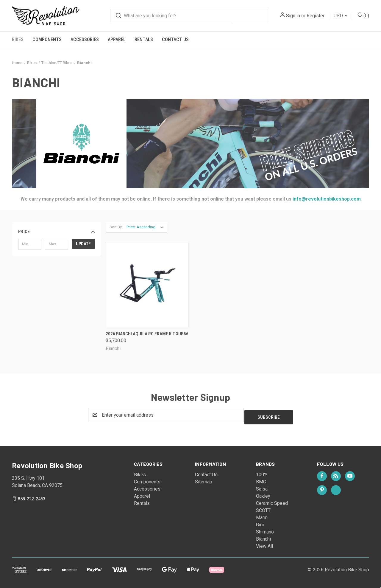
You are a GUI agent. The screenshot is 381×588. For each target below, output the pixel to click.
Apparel (117, 39)
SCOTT (263, 508)
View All (264, 544)
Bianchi (263, 537)
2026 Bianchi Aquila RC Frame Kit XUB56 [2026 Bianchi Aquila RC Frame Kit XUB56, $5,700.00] (147, 334)
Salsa (262, 487)
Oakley (263, 494)
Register (316, 16)
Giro (260, 522)
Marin (262, 515)
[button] (57, 232)
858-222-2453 (32, 497)
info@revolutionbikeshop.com (326, 199)
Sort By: (116, 227)
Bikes (18, 39)
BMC (261, 479)
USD (341, 16)
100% (262, 472)
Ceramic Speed (272, 501)
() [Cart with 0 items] (363, 15)
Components (47, 39)
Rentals (144, 39)
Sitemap (204, 479)
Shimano (265, 529)
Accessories (85, 39)
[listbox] (146, 227)
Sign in (293, 16)
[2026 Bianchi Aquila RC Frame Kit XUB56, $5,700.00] (147, 284)
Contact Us (175, 39)
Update (83, 244)
